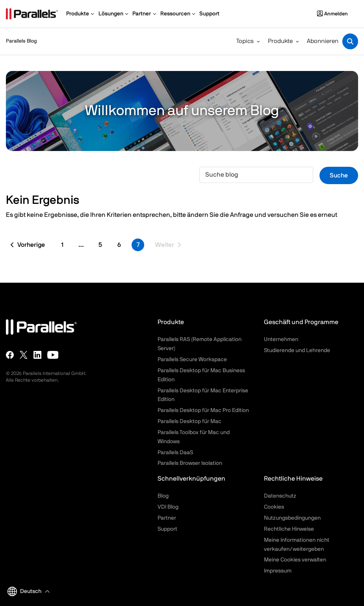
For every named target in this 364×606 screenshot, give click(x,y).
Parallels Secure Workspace (192, 360)
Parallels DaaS (175, 453)
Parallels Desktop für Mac (189, 421)
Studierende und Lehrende (297, 351)
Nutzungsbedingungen (292, 518)
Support (167, 529)
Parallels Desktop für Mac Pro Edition (203, 410)
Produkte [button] (280, 41)
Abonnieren (323, 41)
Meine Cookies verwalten (295, 560)
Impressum (278, 571)
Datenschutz (280, 496)
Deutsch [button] (24, 591)
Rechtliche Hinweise (289, 529)
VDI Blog (168, 507)
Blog (163, 496)
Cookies (274, 507)
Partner (167, 518)
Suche (339, 175)
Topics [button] (245, 41)
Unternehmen (281, 339)
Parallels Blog (21, 41)
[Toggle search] (350, 41)
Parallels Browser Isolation (190, 463)
